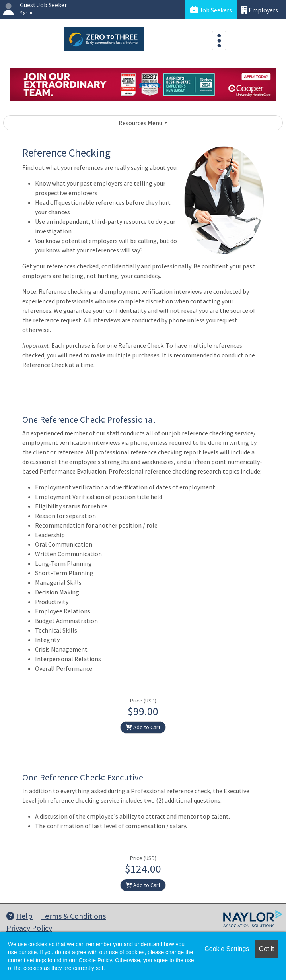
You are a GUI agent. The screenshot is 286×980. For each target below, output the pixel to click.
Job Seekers (211, 10)
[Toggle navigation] (219, 41)
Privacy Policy (29, 928)
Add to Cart (143, 727)
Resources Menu (140, 123)
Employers (260, 10)
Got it (267, 949)
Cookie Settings (227, 949)
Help (19, 916)
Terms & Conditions (73, 916)
